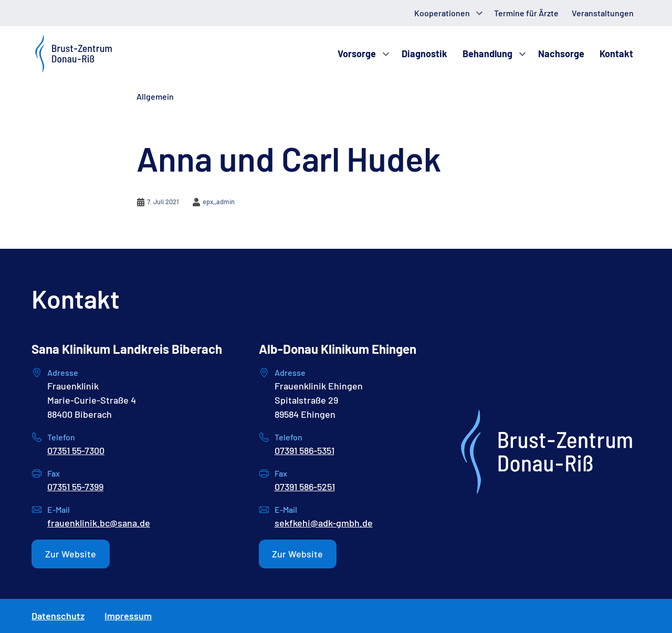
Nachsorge (561, 54)
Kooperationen (442, 13)
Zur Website (71, 554)
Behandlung (487, 54)
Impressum (128, 616)
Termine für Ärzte (526, 13)
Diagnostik (424, 54)
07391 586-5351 (304, 450)
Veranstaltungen (603, 13)
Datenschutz (58, 616)
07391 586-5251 (305, 487)
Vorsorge (357, 54)
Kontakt (616, 54)
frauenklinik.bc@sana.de (99, 523)
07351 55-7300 (76, 450)
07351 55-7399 (75, 487)
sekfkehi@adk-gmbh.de (324, 523)
